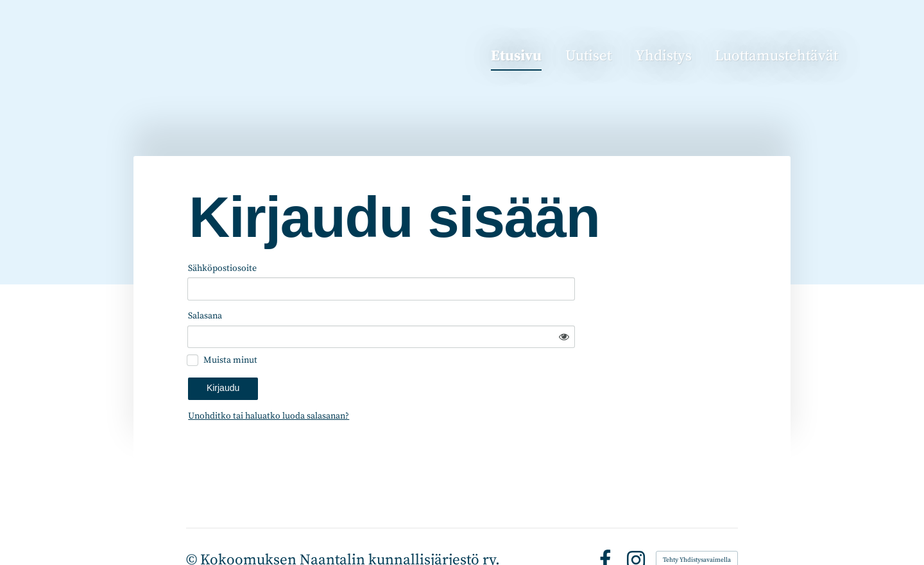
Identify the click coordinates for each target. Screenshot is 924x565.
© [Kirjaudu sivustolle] (193, 526)
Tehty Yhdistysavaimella (697, 526)
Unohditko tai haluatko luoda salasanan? (376, 382)
